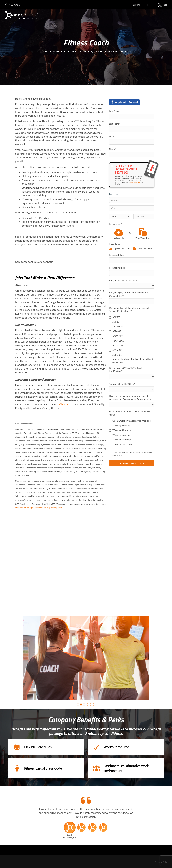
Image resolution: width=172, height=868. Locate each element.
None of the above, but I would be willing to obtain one (132, 361)
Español (137, 5)
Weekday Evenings (120, 435)
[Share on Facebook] (148, 5)
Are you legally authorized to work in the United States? (128, 294)
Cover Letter (115, 244)
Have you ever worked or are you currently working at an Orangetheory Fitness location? (131, 398)
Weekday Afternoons (121, 430)
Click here (65, 404)
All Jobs (12, 5)
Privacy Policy (135, 182)
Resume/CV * (115, 224)
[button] (78, 704)
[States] (120, 216)
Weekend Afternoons (121, 444)
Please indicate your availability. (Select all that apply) (131, 413)
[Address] (132, 200)
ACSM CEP (116, 355)
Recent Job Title (117, 255)
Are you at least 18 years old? (124, 280)
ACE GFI (115, 322)
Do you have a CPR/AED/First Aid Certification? (125, 370)
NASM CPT (116, 327)
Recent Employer (117, 268)
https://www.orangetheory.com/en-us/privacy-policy (38, 508)
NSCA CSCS (116, 341)
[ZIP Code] (144, 216)
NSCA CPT (116, 336)
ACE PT (114, 317)
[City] (132, 208)
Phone (113, 149)
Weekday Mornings (120, 426)
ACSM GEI (116, 350)
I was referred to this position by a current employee (131, 454)
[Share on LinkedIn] (154, 5)
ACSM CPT (116, 345)
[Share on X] (160, 5)
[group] (86, 658)
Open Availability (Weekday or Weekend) (130, 421)
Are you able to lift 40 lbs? (122, 384)
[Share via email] (166, 5)
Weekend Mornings (120, 440)
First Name (115, 111)
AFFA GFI (115, 331)
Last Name (115, 124)
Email (112, 136)
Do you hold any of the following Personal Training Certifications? (129, 310)
